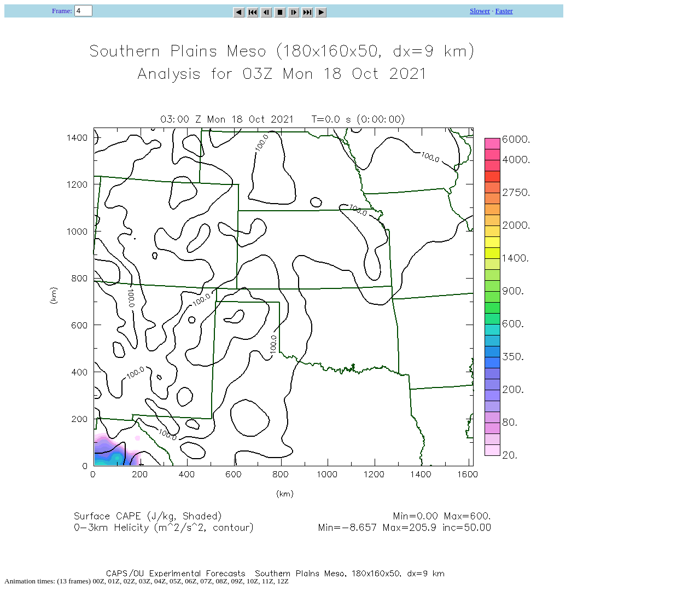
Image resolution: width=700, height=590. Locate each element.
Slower (480, 11)
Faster (504, 11)
